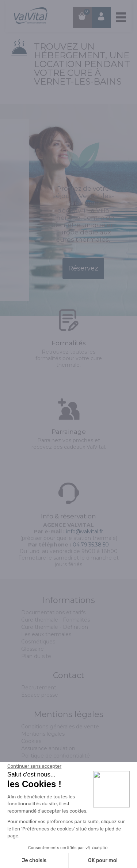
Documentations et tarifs (53, 612)
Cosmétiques (38, 642)
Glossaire (33, 649)
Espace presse (40, 695)
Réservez (83, 268)
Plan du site (36, 656)
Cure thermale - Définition (55, 627)
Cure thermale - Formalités (56, 620)
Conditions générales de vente (60, 727)
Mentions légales (43, 734)
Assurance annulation (48, 748)
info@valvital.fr (85, 532)
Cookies (31, 741)
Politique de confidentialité (56, 756)
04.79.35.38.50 (91, 545)
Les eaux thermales (46, 634)
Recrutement (39, 688)
